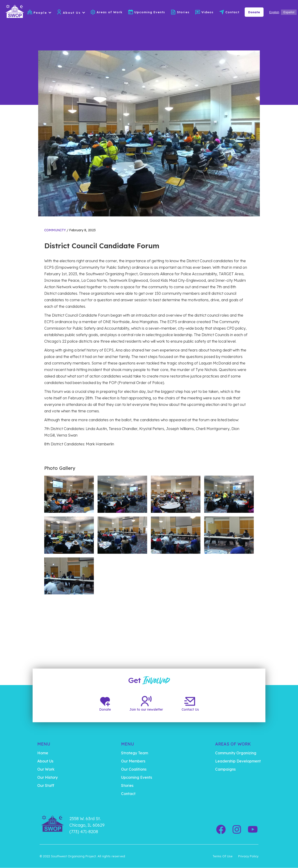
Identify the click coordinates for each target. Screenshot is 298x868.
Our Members (133, 761)
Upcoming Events (150, 12)
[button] (44, 13)
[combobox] (274, 12)
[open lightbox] (69, 494)
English (274, 12)
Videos (207, 12)
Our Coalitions (134, 769)
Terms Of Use (223, 856)
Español (289, 12)
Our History (47, 777)
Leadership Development (238, 761)
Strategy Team (135, 753)
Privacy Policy (248, 856)
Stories (183, 12)
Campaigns (225, 769)
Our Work (46, 769)
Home (43, 753)
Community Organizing (236, 753)
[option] (289, 12)
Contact (232, 12)
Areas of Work (110, 12)
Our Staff (46, 785)
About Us (45, 761)
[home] (14, 12)
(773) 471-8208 (84, 832)
